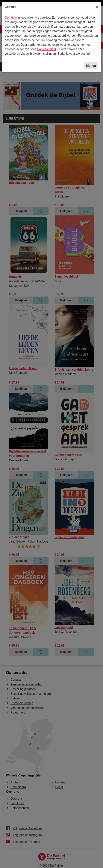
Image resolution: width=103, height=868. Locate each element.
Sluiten (91, 66)
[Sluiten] (97, 7)
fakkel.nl (15, 18)
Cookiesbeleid (47, 49)
